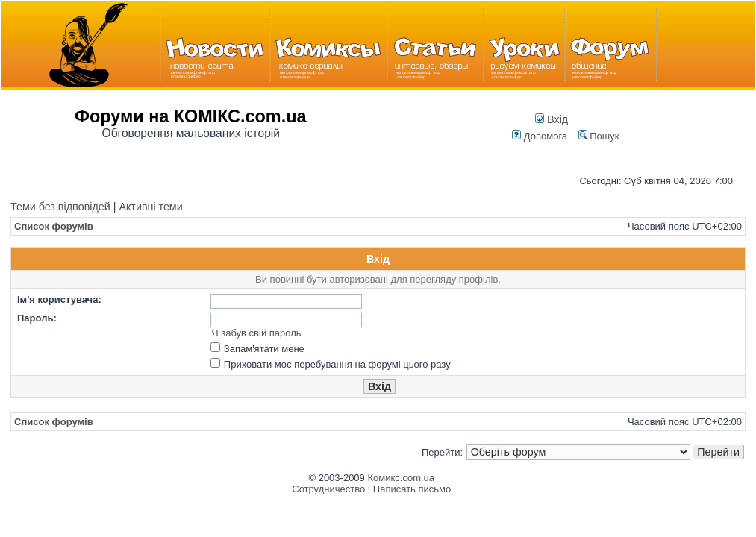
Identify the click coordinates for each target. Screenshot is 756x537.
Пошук (599, 136)
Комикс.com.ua (401, 478)
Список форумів (54, 226)
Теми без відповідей (60, 207)
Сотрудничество (328, 489)
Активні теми (150, 207)
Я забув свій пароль (256, 333)
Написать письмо (412, 489)
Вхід (552, 119)
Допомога (540, 136)
